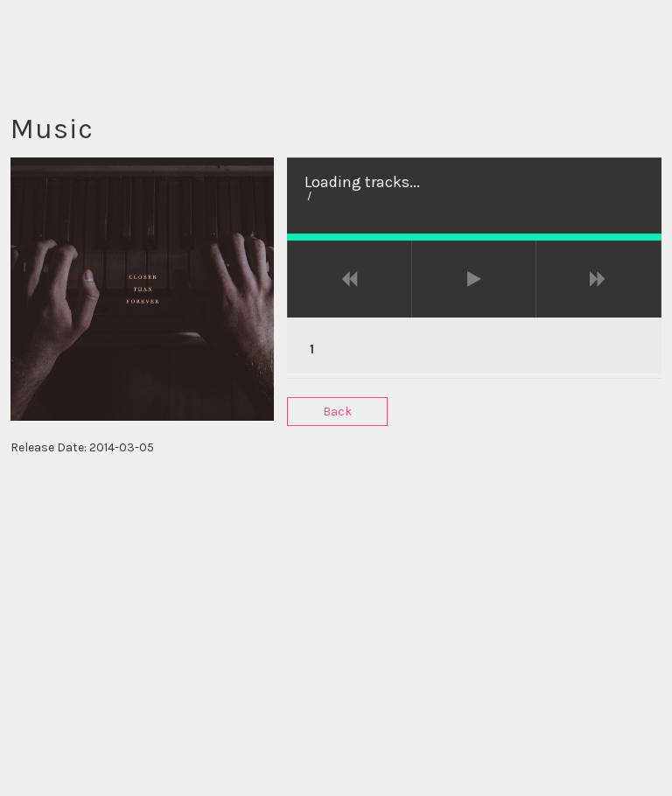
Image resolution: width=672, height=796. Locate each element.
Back (337, 412)
